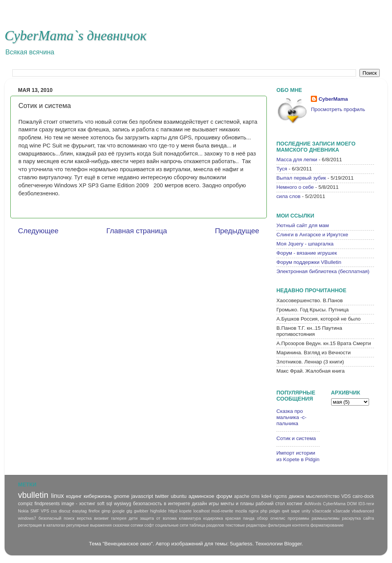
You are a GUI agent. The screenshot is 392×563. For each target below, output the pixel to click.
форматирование (327, 525)
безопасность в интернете (161, 504)
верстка (84, 518)
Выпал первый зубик (301, 178)
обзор (262, 518)
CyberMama (333, 99)
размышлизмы (326, 518)
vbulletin (33, 495)
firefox (94, 511)
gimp (106, 511)
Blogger (293, 544)
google (118, 511)
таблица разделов (207, 525)
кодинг (74, 496)
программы (298, 518)
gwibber (141, 511)
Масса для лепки (297, 160)
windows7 (27, 518)
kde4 (266, 496)
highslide (158, 511)
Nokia (23, 511)
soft (101, 504)
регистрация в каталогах (42, 525)
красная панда (240, 518)
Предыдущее (237, 231)
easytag (80, 511)
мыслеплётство (323, 496)
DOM (352, 504)
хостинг (295, 504)
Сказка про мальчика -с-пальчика (292, 417)
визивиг (101, 518)
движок (296, 496)
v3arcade (341, 511)
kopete (185, 511)
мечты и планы (237, 504)
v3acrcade (322, 511)
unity (306, 511)
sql (109, 504)
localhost (202, 511)
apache (242, 496)
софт (149, 525)
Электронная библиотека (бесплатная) (323, 271)
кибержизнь (98, 496)
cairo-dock (363, 496)
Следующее (38, 231)
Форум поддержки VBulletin (309, 262)
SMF (35, 511)
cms (255, 496)
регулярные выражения (89, 525)
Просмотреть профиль (338, 109)
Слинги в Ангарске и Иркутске (312, 235)
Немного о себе (295, 187)
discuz (65, 511)
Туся (282, 169)
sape (295, 511)
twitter (162, 496)
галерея (119, 518)
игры (214, 504)
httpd (173, 511)
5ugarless (241, 544)
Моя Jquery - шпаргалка (305, 244)
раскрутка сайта (358, 518)
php (264, 511)
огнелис (278, 518)
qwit (285, 511)
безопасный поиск (57, 518)
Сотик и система (296, 438)
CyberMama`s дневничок (76, 36)
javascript (142, 496)
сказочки (121, 525)
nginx (254, 511)
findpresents (47, 504)
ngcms (280, 496)
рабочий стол (270, 504)
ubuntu (179, 496)
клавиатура (190, 518)
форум (224, 496)
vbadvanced (363, 511)
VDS (346, 496)
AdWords (313, 504)
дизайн (199, 504)
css (54, 511)
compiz (25, 504)
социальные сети (171, 525)
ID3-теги (366, 504)
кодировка (213, 518)
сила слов (288, 196)
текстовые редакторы (246, 525)
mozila (241, 511)
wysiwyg (122, 504)
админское (201, 496)
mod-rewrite (222, 511)
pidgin (275, 511)
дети (133, 518)
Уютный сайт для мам (303, 225)
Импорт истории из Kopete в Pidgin (298, 456)
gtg (129, 511)
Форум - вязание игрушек (307, 253)
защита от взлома (158, 518)
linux (57, 496)
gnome (122, 496)
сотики (137, 525)
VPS (45, 511)
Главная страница (137, 231)
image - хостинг (78, 504)
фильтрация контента (288, 525)
